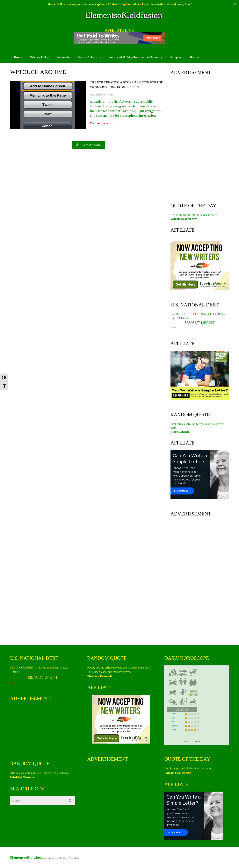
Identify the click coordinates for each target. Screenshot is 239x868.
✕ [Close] (235, 4)
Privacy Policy (40, 57)
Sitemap (195, 57)
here (188, 4)
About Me (63, 57)
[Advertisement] (200, 138)
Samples (176, 57)
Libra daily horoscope (192, 741)
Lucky (173, 730)
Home (18, 57)
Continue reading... (103, 123)
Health (174, 714)
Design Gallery (87, 57)
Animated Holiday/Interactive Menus (134, 57)
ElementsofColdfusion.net (31, 857)
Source (173, 328)
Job (172, 722)
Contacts (174, 726)
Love (173, 718)
